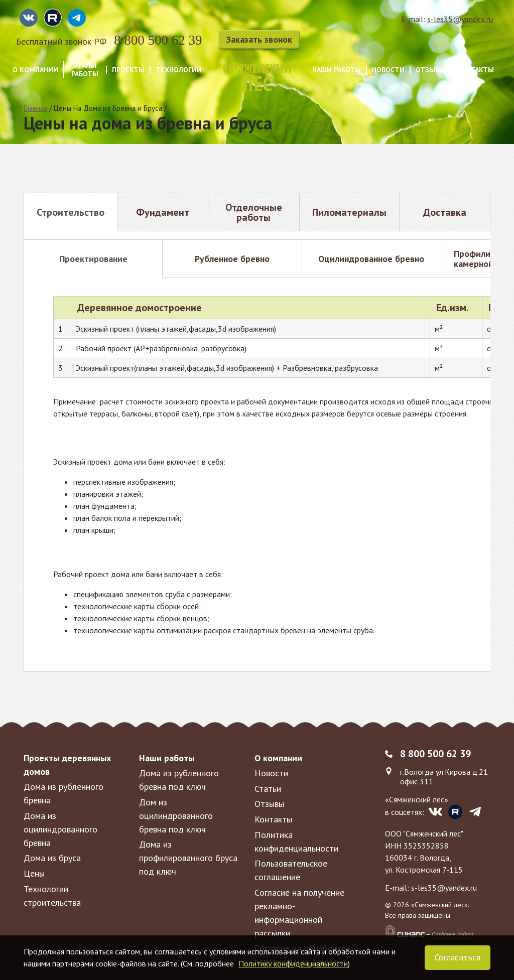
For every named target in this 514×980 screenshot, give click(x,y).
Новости (388, 70)
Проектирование (93, 259)
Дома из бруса (52, 858)
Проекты (128, 70)
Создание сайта (453, 934)
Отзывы (430, 70)
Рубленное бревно (232, 259)
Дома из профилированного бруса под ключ (188, 858)
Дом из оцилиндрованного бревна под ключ (176, 816)
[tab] (71, 212)
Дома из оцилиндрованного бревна (60, 829)
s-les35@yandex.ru (460, 19)
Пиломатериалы (349, 212)
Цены (34, 873)
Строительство (71, 212)
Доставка (445, 212)
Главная (35, 108)
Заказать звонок (259, 39)
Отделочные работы (254, 212)
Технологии (179, 70)
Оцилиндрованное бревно (371, 259)
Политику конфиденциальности (293, 963)
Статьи (268, 789)
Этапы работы (85, 70)
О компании (35, 70)
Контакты (475, 70)
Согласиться (458, 957)
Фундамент (163, 212)
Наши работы (337, 70)
